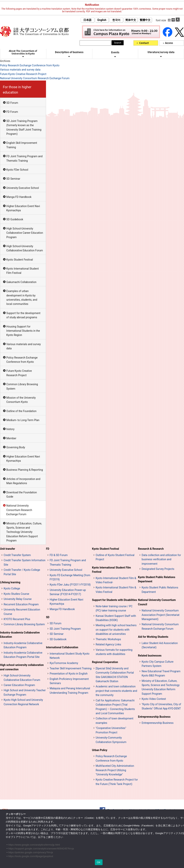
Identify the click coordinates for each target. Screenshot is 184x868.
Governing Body (16, 447)
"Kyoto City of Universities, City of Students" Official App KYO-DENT (161, 706)
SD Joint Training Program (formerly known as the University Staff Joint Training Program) (24, 127)
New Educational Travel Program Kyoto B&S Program (161, 673)
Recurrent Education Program (21, 604)
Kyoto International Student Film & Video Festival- (116, 580)
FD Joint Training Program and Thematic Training (24, 158)
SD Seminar (13, 179)
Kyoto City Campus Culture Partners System (158, 664)
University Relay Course (18, 599)
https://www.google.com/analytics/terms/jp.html (34, 845)
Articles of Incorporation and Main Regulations (23, 481)
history (10, 429)
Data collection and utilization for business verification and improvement (161, 559)
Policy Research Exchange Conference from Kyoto (30, 65)
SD (48, 617)
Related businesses (150, 656)
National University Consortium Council (157, 602)
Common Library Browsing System (22, 386)
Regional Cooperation (105, 662)
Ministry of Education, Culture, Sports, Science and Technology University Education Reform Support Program (24, 532)
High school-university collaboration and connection (22, 667)
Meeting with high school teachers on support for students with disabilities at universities (116, 630)
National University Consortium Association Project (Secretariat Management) (161, 615)
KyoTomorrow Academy (64, 663)
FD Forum (12, 112)
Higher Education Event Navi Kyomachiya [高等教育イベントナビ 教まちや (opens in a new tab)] (67, 602)
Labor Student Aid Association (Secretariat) (160, 645)
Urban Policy (100, 750)
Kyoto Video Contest (154, 699)
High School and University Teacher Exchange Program (25, 692)
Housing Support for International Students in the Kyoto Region (23, 331)
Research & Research (151, 549)
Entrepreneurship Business (154, 717)
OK (99, 862)
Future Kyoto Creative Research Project (23, 74)
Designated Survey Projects (158, 569)
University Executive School (23, 188)
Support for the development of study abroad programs (23, 315)
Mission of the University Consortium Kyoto (21, 400)
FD (48, 549)
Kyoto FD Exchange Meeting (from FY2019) (70, 577)
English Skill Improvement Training (22, 145)
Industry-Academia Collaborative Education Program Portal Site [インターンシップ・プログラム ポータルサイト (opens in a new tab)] (23, 655)
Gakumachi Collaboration (21, 282)
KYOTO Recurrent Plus (17, 619)
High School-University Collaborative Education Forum (25, 248)
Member (11, 438)
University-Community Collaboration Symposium (111, 740)
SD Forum (12, 103)
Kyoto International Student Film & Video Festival (116, 590)
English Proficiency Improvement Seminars (69, 681)
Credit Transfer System (17, 555)
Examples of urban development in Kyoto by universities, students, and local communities (22, 297)
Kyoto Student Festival (20, 260)
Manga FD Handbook (19, 197)
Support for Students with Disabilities (115, 600)
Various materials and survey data (20, 70)
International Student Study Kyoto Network (70, 656)
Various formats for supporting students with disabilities (114, 652)
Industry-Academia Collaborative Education (20, 635)
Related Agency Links (108, 644)
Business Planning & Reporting (25, 470)
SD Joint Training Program (65, 629)
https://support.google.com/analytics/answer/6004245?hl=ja (41, 849)
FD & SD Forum (59, 555)
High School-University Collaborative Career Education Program (25, 233)
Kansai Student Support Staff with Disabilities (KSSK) (116, 618)
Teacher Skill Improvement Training (71, 668)
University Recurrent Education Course (22, 612)
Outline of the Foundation (21, 411)
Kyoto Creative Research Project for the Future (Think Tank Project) (117, 782)
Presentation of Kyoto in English (69, 674)
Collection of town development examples (115, 721)
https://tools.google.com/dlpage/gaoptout (31, 856)
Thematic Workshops (108, 639)
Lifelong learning (10, 582)
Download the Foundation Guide (22, 494)
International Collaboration (62, 647)
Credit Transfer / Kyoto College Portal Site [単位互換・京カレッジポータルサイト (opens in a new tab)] (22, 572)
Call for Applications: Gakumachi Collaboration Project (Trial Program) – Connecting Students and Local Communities (115, 707)
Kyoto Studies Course (16, 594)
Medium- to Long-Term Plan (23, 420)
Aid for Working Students (153, 637)
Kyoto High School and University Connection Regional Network (23, 702)
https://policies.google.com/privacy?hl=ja (31, 852)
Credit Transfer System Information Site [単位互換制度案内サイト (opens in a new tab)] (25, 562)
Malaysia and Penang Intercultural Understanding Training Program (70, 690)
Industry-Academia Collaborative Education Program (23, 645)
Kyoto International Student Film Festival (23, 271)
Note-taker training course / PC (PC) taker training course (114, 608)
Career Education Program (19, 685)
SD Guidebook (15, 219)
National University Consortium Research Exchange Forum (35, 78)
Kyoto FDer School (17, 170)
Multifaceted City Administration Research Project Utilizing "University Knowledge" (115, 770)
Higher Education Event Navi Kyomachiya (23, 208)
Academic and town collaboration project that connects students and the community (116, 691)
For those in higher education (17, 90)
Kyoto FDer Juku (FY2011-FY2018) (70, 585)
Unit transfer (8, 549)
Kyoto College (12, 588)
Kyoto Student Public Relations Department (157, 579)
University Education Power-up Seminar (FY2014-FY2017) (68, 592)
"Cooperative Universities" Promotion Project (111, 730)
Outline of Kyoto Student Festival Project (115, 557)
